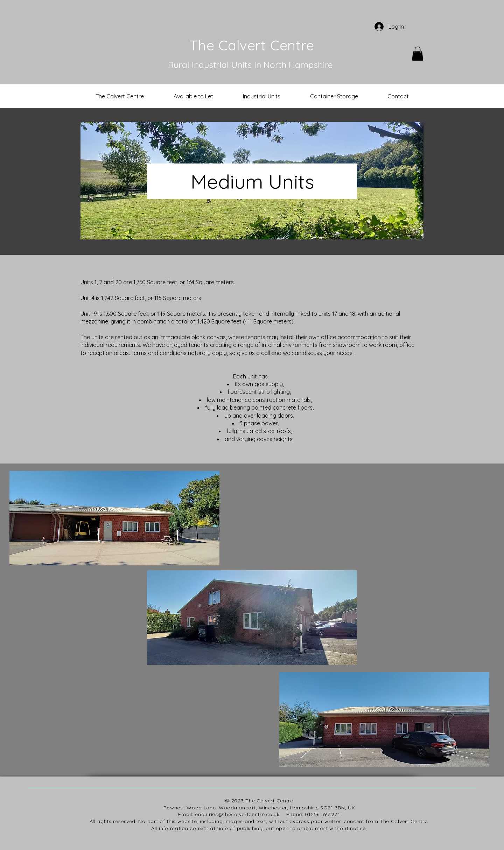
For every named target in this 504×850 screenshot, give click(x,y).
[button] (418, 54)
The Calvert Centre (252, 45)
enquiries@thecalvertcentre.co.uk (237, 814)
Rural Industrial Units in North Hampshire (250, 65)
